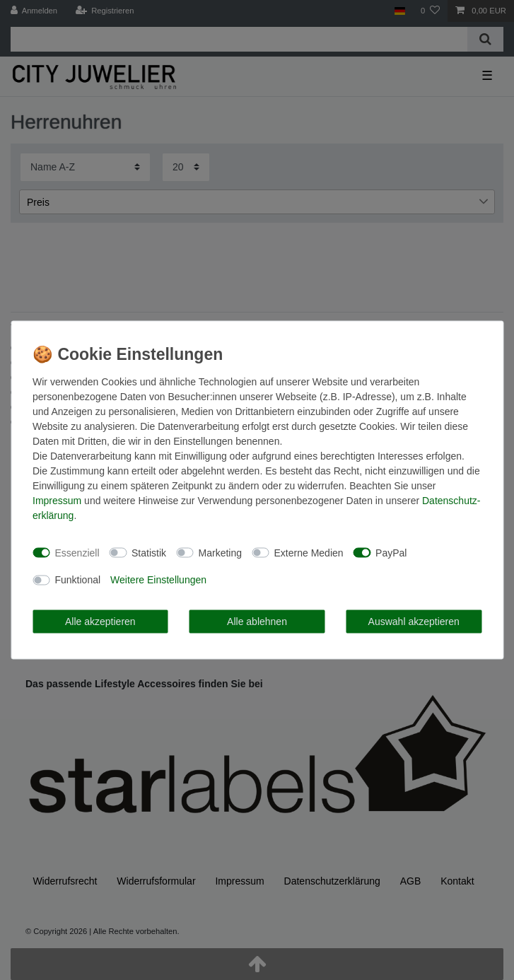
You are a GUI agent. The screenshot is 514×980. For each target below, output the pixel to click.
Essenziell (77, 552)
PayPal (391, 552)
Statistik (149, 552)
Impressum (57, 501)
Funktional (78, 580)
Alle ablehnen (257, 621)
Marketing (220, 552)
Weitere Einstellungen (158, 580)
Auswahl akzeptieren (414, 621)
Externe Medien (309, 552)
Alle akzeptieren (100, 621)
